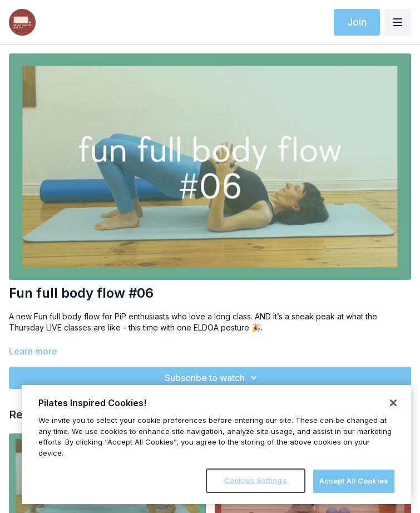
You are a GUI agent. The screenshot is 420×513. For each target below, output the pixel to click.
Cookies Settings (256, 480)
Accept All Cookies (354, 481)
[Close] (393, 403)
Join (357, 22)
